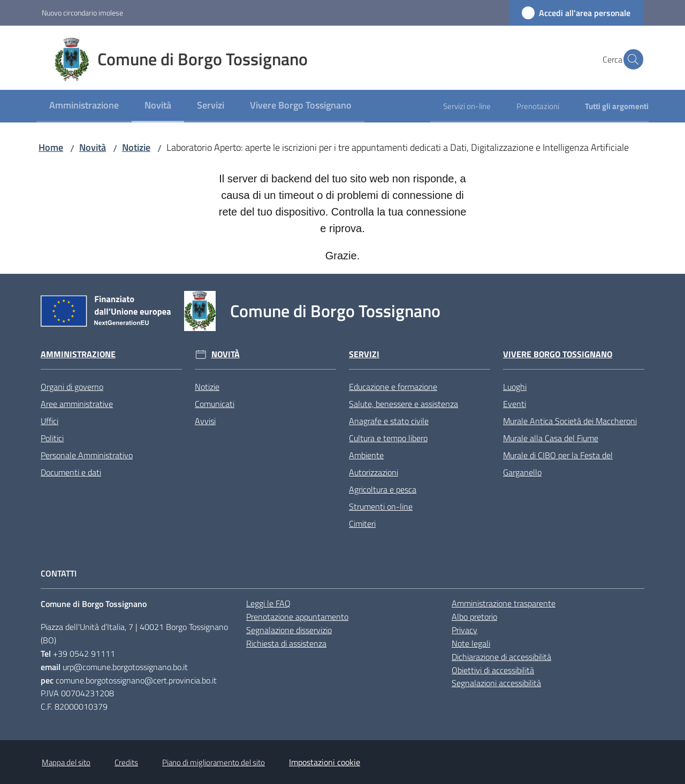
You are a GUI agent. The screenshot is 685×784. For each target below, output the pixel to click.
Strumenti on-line (381, 506)
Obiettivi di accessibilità (493, 670)
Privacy (465, 630)
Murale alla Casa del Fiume (551, 438)
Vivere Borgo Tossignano (558, 354)
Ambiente (366, 455)
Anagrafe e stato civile (389, 421)
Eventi (515, 404)
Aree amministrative (77, 404)
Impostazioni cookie (325, 762)
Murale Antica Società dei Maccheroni (570, 421)
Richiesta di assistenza (286, 643)
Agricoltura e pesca (383, 489)
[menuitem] (84, 106)
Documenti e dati (71, 472)
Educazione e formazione (393, 387)
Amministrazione (78, 354)
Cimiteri (362, 524)
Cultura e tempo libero (388, 438)
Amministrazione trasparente (504, 603)
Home (51, 147)
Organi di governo (72, 387)
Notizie (136, 147)
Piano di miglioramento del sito (214, 762)
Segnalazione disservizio (289, 630)
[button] (630, 59)
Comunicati (215, 404)
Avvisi (205, 421)
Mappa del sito (66, 762)
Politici (52, 438)
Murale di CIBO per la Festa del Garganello (558, 464)
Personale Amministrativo (87, 455)
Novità (93, 147)
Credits (126, 762)
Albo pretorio (474, 617)
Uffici (50, 421)
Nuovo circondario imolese (82, 13)
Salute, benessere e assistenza (404, 404)
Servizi (364, 354)
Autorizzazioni (374, 472)
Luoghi (515, 387)
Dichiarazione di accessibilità (501, 657)
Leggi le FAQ (268, 603)
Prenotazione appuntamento (297, 617)
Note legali (471, 643)
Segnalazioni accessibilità (496, 683)
